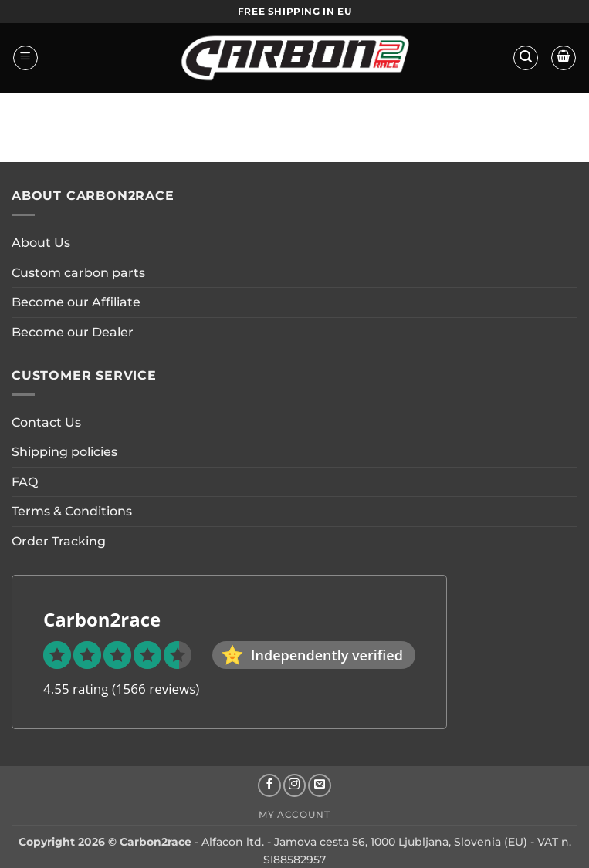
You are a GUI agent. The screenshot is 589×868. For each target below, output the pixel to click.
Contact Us (46, 422)
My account (294, 814)
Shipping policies (64, 452)
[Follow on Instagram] (295, 785)
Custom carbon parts (78, 273)
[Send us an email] (320, 785)
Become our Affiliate (76, 302)
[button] (25, 58)
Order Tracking (59, 541)
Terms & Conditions (72, 511)
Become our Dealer (73, 332)
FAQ (25, 482)
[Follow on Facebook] (269, 785)
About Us (41, 243)
